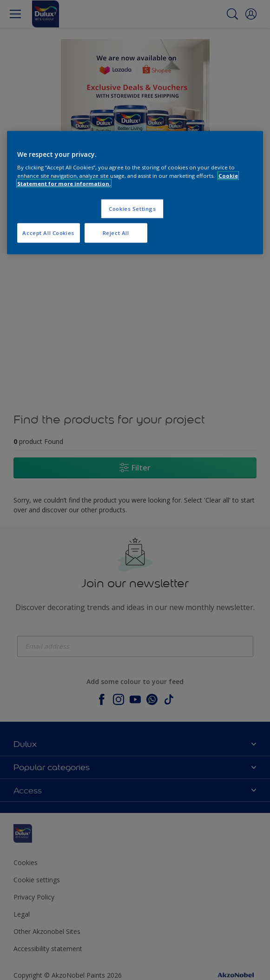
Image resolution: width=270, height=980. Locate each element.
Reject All (116, 232)
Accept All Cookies (48, 232)
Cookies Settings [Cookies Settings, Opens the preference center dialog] (132, 208)
